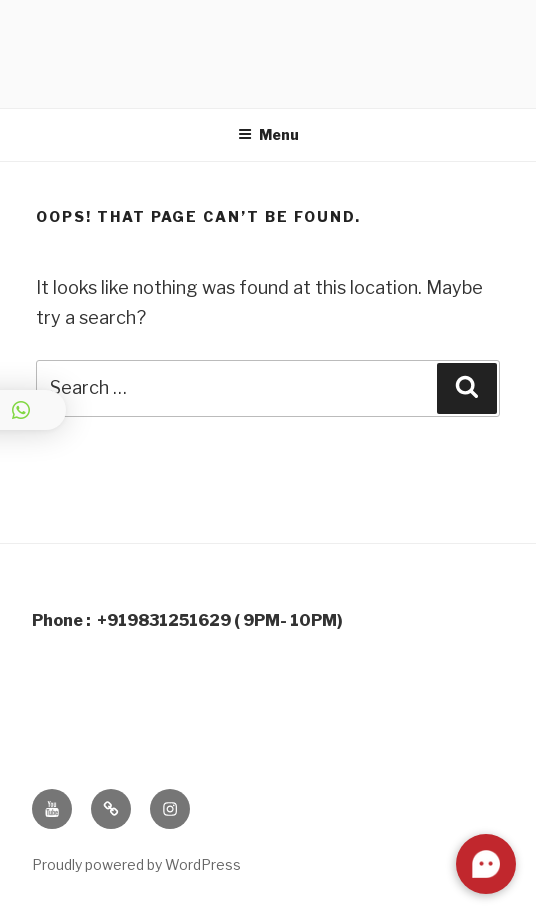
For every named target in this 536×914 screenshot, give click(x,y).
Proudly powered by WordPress (136, 864)
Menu (268, 134)
